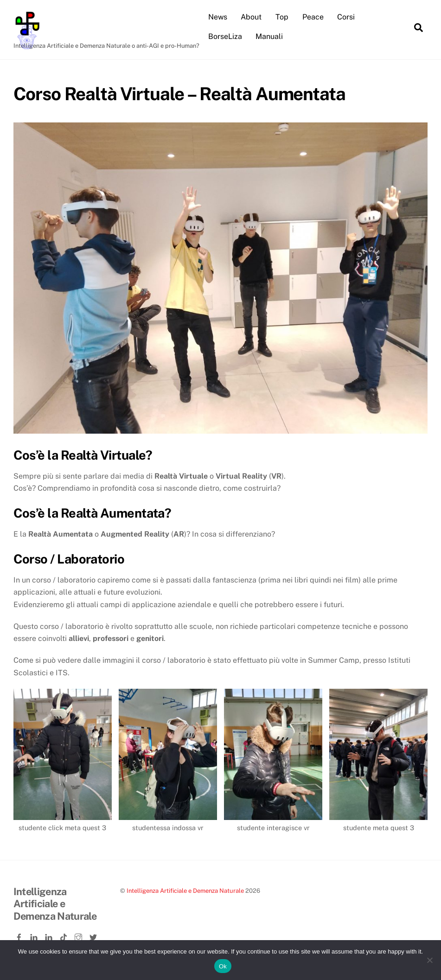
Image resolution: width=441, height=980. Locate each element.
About (251, 17)
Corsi (346, 17)
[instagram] (79, 936)
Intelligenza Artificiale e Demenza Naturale (185, 891)
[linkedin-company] (50, 936)
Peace (313, 17)
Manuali (269, 36)
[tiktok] (64, 936)
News (218, 17)
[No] (429, 960)
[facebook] (20, 936)
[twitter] (94, 936)
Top (282, 17)
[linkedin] (35, 936)
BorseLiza (225, 36)
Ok (223, 966)
